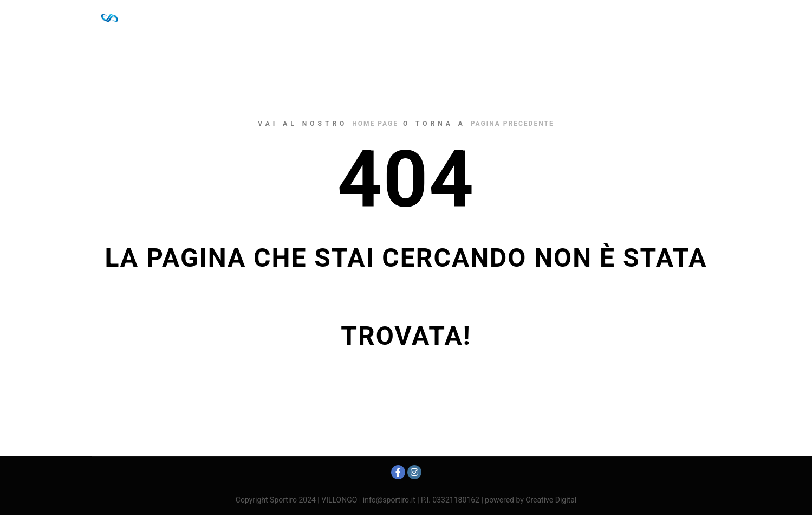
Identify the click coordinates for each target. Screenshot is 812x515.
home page (375, 124)
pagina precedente (512, 124)
